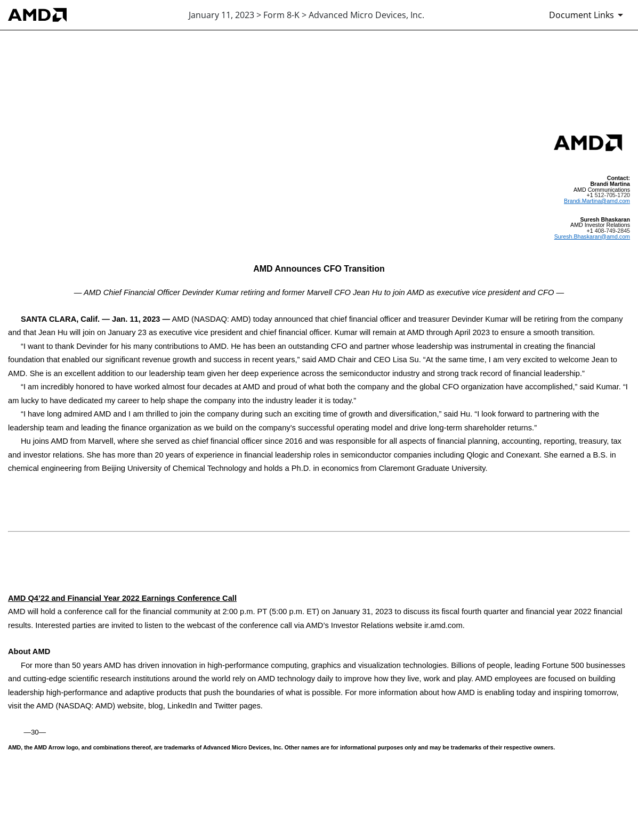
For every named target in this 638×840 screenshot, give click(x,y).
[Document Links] (588, 15)
